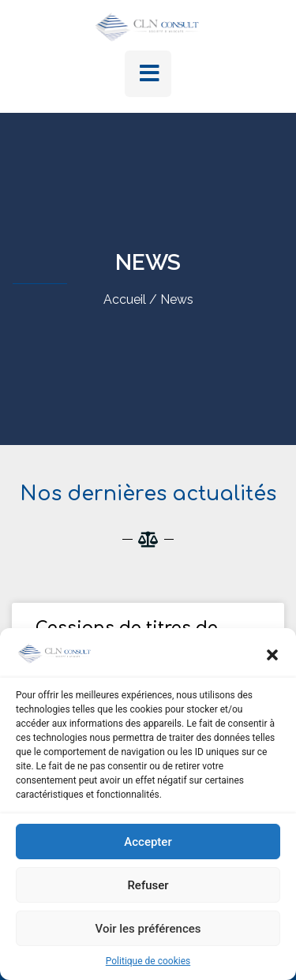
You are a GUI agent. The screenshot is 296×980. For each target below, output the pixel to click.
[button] (272, 655)
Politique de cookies (148, 961)
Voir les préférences (148, 929)
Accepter (148, 842)
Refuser (148, 885)
